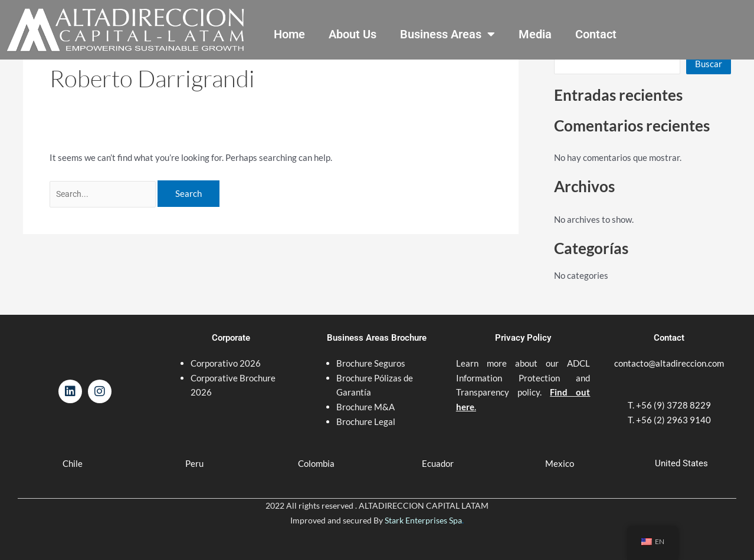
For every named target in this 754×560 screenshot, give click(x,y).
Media (535, 34)
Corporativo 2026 (226, 353)
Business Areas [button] (448, 34)
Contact (596, 34)
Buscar (709, 64)
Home (289, 34)
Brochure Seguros (371, 353)
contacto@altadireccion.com (669, 353)
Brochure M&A (365, 396)
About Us (353, 34)
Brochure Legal (366, 411)
